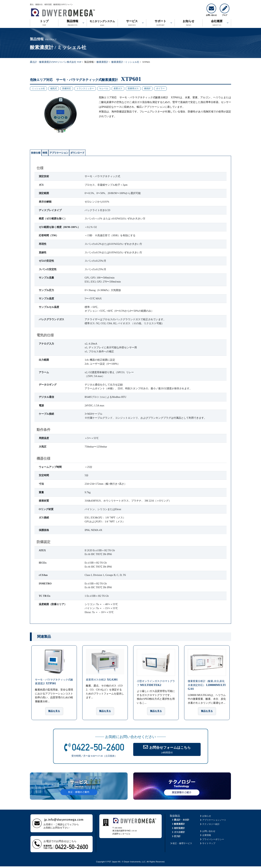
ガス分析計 (178, 834)
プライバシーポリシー (212, 841)
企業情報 (205, 837)
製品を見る (54, 713)
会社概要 (217, 23)
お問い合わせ (207, 833)
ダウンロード (111, 153)
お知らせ (189, 23)
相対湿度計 (178, 830)
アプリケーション (81, 153)
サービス (132, 23)
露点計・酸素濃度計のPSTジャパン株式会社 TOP (56, 62)
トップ (44, 23)
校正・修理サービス (181, 845)
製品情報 (72, 23)
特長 (57, 153)
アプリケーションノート (213, 822)
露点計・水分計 (180, 821)
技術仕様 (40, 153)
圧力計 (176, 838)
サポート (160, 23)
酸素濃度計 (102, 62)
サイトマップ (207, 845)
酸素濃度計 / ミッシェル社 (125, 62)
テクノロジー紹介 (210, 826)
